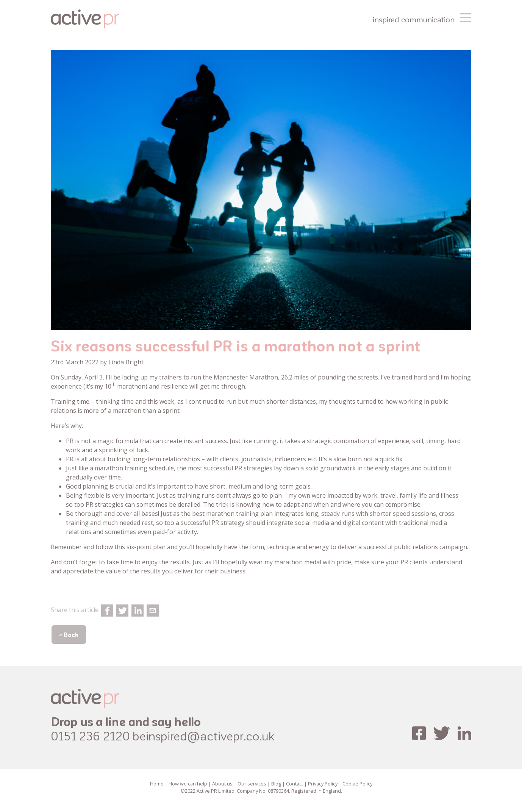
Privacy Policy (323, 784)
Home (157, 784)
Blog (276, 784)
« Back (69, 635)
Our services (252, 784)
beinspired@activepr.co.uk (203, 735)
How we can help (188, 784)
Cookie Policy (357, 784)
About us (222, 784)
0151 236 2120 (90, 735)
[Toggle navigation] (466, 17)
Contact (295, 784)
